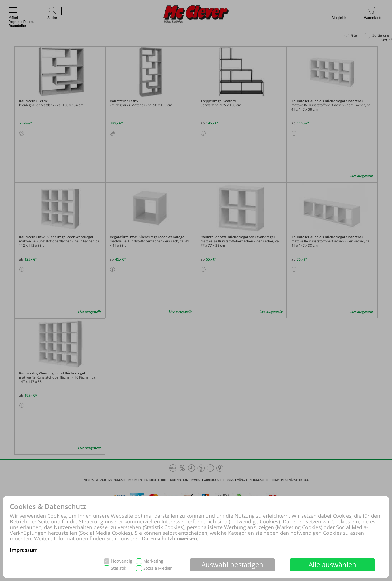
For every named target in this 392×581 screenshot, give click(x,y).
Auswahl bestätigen (232, 564)
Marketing (153, 561)
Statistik (119, 568)
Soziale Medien (158, 568)
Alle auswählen (333, 564)
